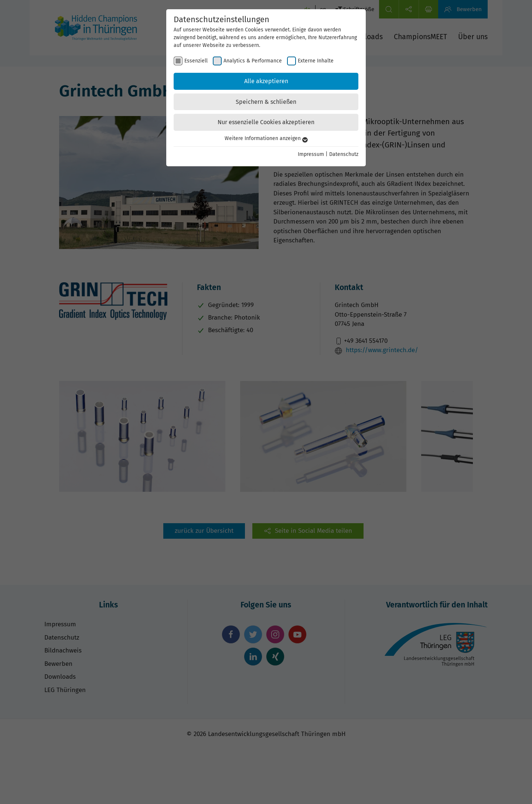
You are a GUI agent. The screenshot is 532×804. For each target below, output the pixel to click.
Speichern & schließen (266, 102)
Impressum (311, 154)
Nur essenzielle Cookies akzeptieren (266, 122)
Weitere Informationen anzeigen (266, 138)
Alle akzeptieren (266, 81)
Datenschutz (344, 154)
